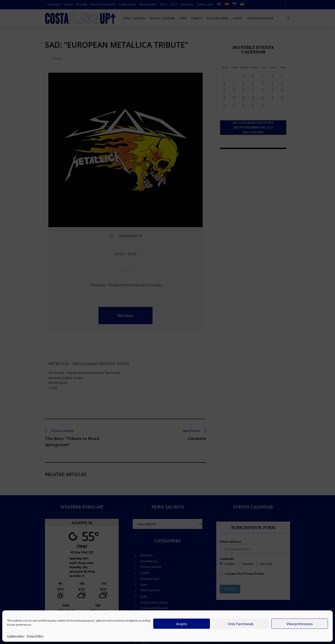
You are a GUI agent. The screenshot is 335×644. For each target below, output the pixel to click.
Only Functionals (241, 624)
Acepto (182, 624)
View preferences (300, 624)
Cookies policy (16, 636)
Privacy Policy (35, 636)
